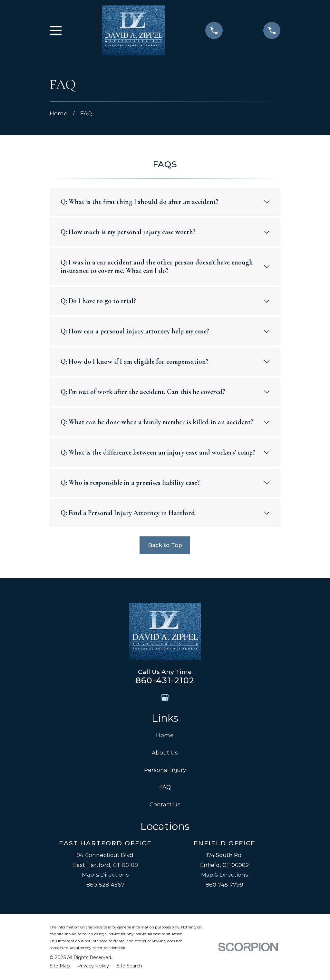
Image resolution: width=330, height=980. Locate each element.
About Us (165, 753)
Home (165, 735)
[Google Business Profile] (165, 697)
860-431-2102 (165, 680)
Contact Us (165, 804)
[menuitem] (60, 966)
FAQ (165, 787)
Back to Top (165, 545)
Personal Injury (165, 770)
